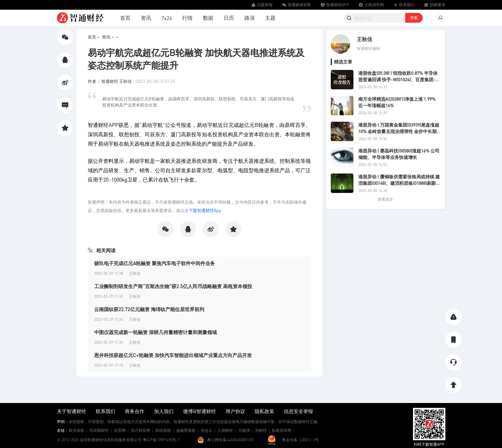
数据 (208, 18)
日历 (229, 18)
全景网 (120, 430)
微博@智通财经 (200, 411)
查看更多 (385, 199)
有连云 (206, 430)
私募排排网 (282, 430)
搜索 (414, 18)
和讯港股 (163, 430)
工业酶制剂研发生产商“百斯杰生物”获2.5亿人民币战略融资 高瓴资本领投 (173, 286)
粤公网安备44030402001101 (230, 440)
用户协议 (235, 411)
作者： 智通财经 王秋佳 (110, 81)
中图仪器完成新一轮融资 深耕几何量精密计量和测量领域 (156, 332)
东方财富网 (140, 430)
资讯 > (108, 37)
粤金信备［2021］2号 (300, 440)
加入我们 (164, 411)
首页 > (94, 37)
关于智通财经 (72, 411)
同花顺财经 (99, 430)
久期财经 (225, 430)
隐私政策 (264, 411)
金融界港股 (186, 430)
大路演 (244, 430)
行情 (187, 18)
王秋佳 (364, 39)
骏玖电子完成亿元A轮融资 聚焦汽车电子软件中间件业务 (155, 263)
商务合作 (135, 411)
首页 (125, 18)
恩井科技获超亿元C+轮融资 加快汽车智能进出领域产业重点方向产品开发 (173, 355)
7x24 (167, 18)
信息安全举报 (298, 411)
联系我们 (106, 411)
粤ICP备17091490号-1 (161, 440)
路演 (250, 18)
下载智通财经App (205, 210)
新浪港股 (76, 430)
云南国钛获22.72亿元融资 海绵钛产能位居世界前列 (149, 309)
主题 (270, 18)
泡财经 (261, 430)
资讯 (146, 18)
